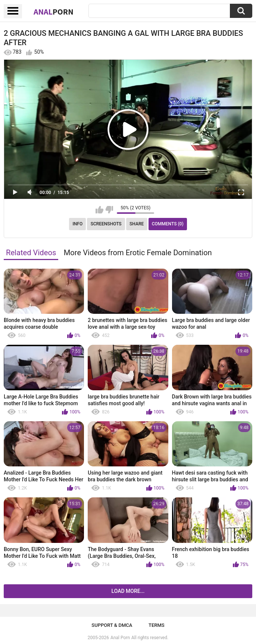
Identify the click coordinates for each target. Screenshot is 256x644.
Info (77, 224)
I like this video (99, 210)
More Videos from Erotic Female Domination (138, 253)
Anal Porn (120, 638)
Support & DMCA (112, 625)
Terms (157, 625)
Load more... (128, 591)
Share (137, 224)
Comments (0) (168, 224)
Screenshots (106, 224)
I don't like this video (109, 210)
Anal (54, 12)
